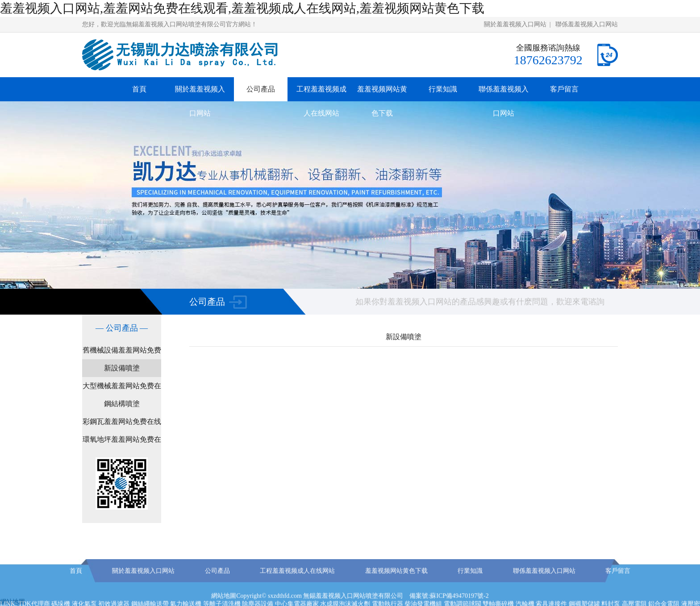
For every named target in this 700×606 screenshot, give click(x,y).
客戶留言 (564, 89)
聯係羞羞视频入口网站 (587, 24)
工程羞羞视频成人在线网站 (321, 101)
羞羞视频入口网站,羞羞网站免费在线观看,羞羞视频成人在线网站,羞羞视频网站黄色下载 (242, 8)
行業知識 (443, 89)
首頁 (139, 89)
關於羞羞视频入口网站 (515, 24)
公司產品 (261, 89)
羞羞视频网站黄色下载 (382, 101)
